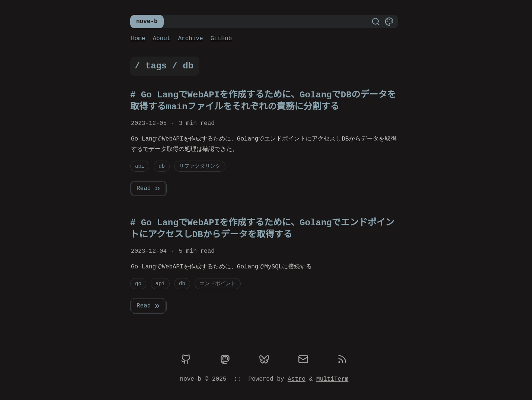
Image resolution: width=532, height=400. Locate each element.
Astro (297, 379)
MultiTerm (332, 379)
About (161, 39)
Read (149, 188)
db (162, 166)
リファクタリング (200, 166)
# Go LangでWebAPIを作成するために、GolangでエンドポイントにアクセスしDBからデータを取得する (262, 229)
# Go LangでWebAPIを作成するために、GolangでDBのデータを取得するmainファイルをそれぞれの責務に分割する (263, 101)
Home (138, 39)
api (140, 166)
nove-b (147, 22)
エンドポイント (218, 283)
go (138, 283)
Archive (190, 39)
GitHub (221, 39)
